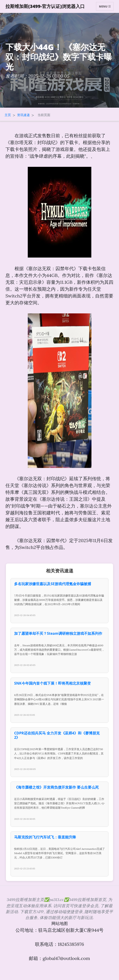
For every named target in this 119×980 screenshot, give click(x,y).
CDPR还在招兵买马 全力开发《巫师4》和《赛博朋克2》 (57, 735)
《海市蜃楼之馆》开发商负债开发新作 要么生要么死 (56, 787)
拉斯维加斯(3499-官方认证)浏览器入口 (45, 6)
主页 (8, 115)
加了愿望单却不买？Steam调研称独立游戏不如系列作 (58, 633)
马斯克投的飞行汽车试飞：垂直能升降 (45, 837)
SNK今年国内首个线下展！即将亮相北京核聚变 (52, 683)
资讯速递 (23, 115)
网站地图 (60, 923)
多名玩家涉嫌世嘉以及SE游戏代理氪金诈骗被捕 (53, 584)
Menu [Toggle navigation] (105, 6)
